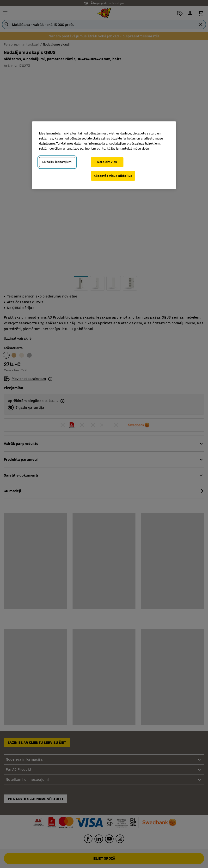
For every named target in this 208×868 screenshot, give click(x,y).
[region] (104, 155)
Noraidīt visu (107, 162)
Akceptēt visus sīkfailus (113, 176)
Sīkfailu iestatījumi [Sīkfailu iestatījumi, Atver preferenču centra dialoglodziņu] (57, 162)
